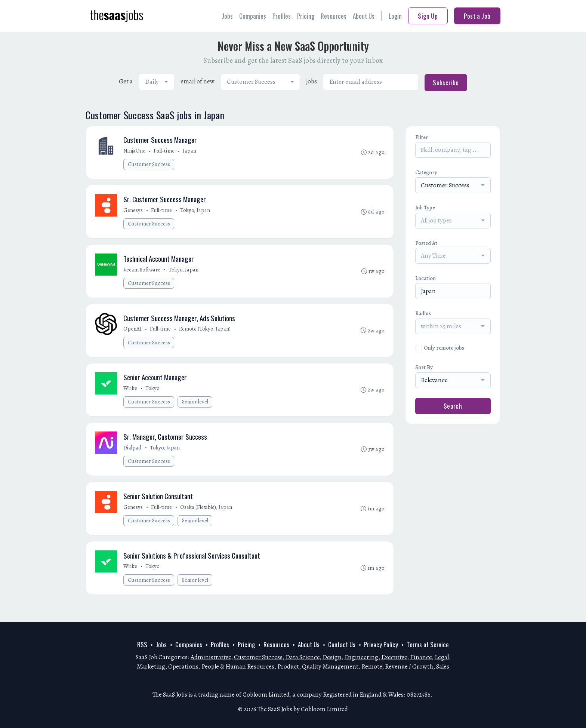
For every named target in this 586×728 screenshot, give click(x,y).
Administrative (211, 657)
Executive (394, 657)
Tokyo (153, 394)
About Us (364, 16)
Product (288, 666)
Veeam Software (143, 273)
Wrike (131, 394)
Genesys (134, 212)
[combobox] (157, 82)
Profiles (282, 16)
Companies (253, 16)
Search (453, 406)
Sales (443, 666)
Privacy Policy (381, 644)
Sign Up (428, 16)
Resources (334, 16)
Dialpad (133, 455)
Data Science (303, 657)
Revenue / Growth (409, 666)
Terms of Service (428, 644)
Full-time (165, 151)
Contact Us (342, 644)
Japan (190, 151)
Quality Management (330, 666)
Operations (183, 666)
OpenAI (133, 334)
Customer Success (150, 165)
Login (395, 16)
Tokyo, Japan (196, 212)
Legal (442, 657)
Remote (372, 666)
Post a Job (477, 16)
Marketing (151, 666)
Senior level (195, 408)
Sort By (424, 367)
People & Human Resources (238, 666)
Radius (423, 313)
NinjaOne (135, 151)
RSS (142, 644)
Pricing (306, 16)
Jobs (227, 16)
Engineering (361, 657)
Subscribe (446, 82)
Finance (421, 657)
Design (332, 657)
